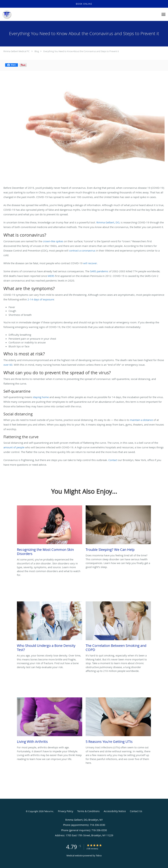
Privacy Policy (66, 811)
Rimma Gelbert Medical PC (16, 51)
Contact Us (136, 811)
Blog (37, 51)
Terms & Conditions (88, 811)
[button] (84, 4)
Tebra (99, 855)
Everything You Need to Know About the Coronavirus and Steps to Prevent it (81, 51)
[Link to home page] (6, 14)
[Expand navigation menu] (163, 14)
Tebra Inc (49, 811)
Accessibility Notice (115, 811)
